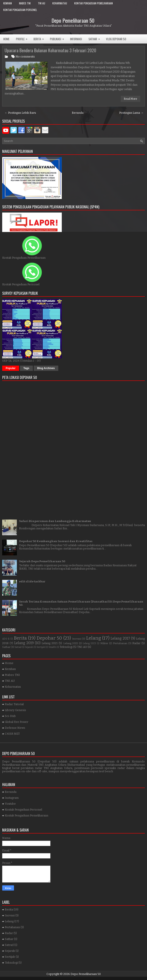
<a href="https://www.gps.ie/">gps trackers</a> (73, 449)
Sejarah (29, 647)
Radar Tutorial (14, 704)
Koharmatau (60, 3)
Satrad (18, 647)
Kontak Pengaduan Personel (20, 10)
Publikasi (58, 38)
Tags (26, 368)
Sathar (6, 647)
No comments (25, 57)
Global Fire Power (17, 722)
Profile (23, 38)
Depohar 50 (49, 638)
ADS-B (6, 639)
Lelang (94, 638)
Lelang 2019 (24, 643)
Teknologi (66, 647)
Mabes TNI (25, 3)
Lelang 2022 (71, 643)
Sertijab (41, 647)
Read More (130, 99)
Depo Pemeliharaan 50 (73, 20)
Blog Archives (46, 368)
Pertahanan (120, 643)
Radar (136, 643)
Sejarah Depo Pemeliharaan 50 (42, 561)
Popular (11, 368)
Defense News (15, 728)
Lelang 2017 (120, 638)
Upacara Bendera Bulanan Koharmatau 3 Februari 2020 (50, 50)
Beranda (78, 113)
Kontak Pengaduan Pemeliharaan (94, 3)
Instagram (12, 798)
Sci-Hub (10, 716)
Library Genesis (15, 710)
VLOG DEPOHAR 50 (116, 39)
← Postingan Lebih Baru (20, 113)
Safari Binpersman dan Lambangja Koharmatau (55, 521)
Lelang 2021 (50, 643)
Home (6, 39)
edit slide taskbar (32, 582)
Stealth (52, 647)
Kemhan (8, 3)
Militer (104, 643)
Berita (40, 38)
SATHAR (96, 38)
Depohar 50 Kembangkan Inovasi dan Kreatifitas (56, 541)
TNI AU (42, 3)
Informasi (76, 39)
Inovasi (77, 639)
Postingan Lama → (131, 113)
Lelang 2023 (89, 643)
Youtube (10, 804)
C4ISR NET (12, 734)
